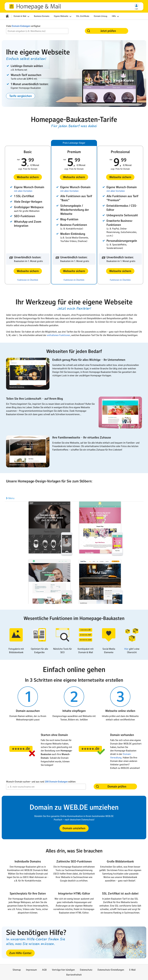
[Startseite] (7, 16)
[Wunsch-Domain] (37, 31)
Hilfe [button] (116, 16)
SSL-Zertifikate (83, 16)
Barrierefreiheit (74, 975)
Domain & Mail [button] (22, 16)
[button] (21, 96)
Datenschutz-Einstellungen (111, 970)
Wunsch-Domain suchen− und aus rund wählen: (41, 782)
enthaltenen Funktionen (59, 335)
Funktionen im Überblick (28, 280)
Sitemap (17, 970)
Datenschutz (86, 970)
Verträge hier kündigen (63, 970)
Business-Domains (42, 16)
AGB (44, 970)
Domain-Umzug (101, 16)
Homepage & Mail (39, 6)
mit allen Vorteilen (23, 191)
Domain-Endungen (21, 26)
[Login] (136, 6)
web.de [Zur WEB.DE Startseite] (12, 6)
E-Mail (132, 970)
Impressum (31, 970)
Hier (126, 649)
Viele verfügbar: (23, 26)
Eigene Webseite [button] (63, 16)
